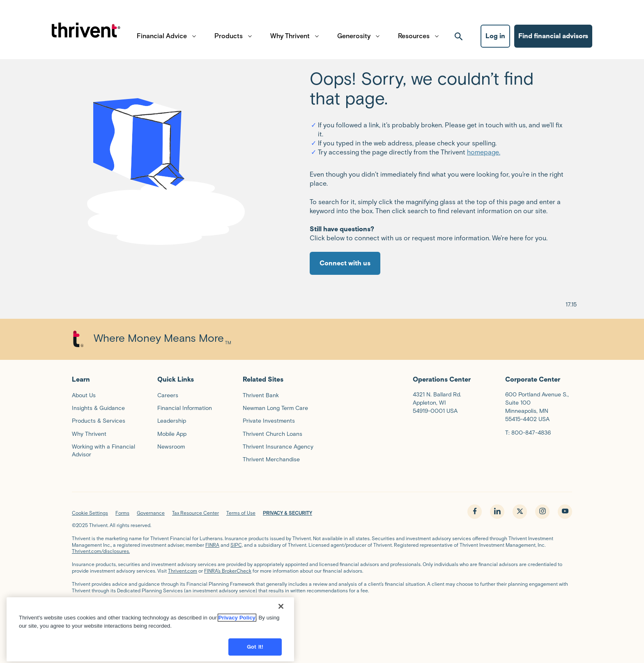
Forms (122, 513)
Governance (151, 513)
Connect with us (345, 263)
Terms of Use (241, 513)
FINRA (212, 545)
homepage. (484, 152)
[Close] (281, 615)
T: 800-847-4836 (528, 433)
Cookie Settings (90, 513)
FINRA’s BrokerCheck (228, 571)
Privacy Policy (237, 627)
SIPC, (237, 545)
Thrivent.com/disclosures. (101, 551)
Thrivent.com (183, 571)
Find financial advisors (553, 39)
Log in (495, 39)
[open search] (459, 39)
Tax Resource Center (195, 513)
